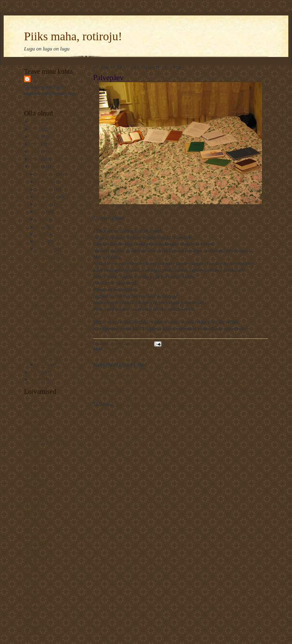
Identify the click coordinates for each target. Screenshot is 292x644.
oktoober (45, 189)
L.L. (28, 581)
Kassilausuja (35, 435)
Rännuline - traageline (44, 441)
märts (42, 241)
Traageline (34, 626)
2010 (36, 151)
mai (41, 227)
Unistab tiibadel (38, 461)
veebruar (45, 249)
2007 (36, 372)
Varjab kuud (35, 467)
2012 (36, 137)
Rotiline (31, 569)
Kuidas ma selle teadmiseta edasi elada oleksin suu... (60, 270)
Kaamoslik (34, 422)
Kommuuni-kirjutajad (44, 492)
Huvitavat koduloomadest (59, 284)
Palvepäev (45, 306)
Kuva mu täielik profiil (45, 101)
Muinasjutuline (38, 410)
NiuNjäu (32, 537)
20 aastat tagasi (49, 328)
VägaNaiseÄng (38, 416)
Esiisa (29, 620)
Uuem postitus (108, 389)
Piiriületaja (34, 511)
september (47, 196)
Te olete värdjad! (51, 256)
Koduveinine (36, 480)
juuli (41, 212)
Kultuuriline (35, 524)
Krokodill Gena (38, 556)
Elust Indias (35, 454)
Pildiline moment (40, 594)
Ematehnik (34, 473)
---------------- (36, 518)
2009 (36, 159)
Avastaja (32, 550)
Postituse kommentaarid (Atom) (150, 404)
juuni (42, 219)
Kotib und (33, 505)
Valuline (32, 448)
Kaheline (32, 613)
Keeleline (33, 607)
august (43, 204)
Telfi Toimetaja (38, 403)
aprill (42, 234)
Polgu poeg (46, 336)
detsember (47, 174)
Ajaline (31, 562)
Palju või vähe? (49, 321)
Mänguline (34, 499)
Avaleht (180, 389)
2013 (36, 129)
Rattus (41, 79)
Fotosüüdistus (48, 313)
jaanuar (44, 365)
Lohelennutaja (48, 357)
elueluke (112, 349)
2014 (36, 122)
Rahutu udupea (38, 543)
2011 (36, 144)
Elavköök (33, 486)
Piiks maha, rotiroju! (73, 36)
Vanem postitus (252, 389)
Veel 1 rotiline (37, 530)
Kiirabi (31, 588)
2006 (36, 379)
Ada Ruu (32, 632)
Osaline (31, 575)
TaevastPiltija (36, 429)
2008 (36, 166)
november (46, 181)
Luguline (32, 600)
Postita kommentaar (117, 376)
